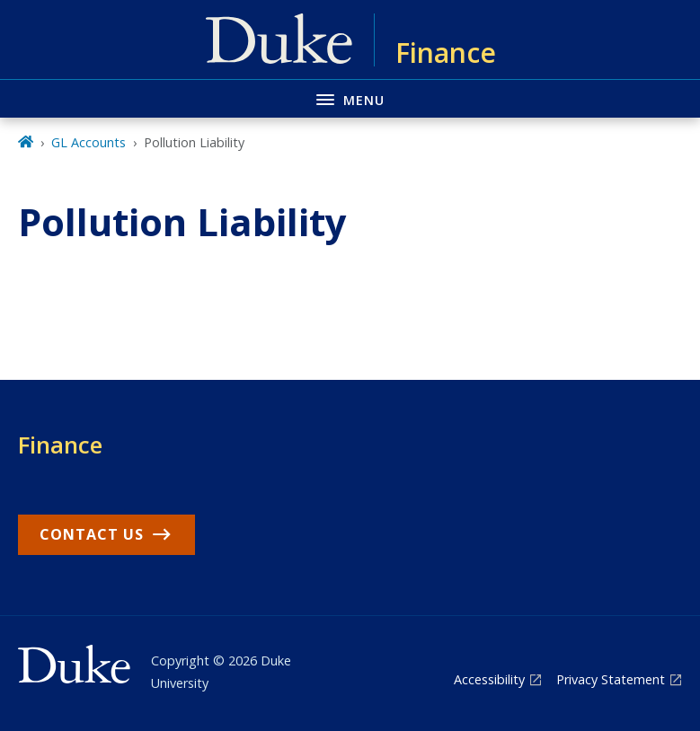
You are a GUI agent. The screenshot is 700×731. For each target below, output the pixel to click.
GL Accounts (89, 142)
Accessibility (489, 679)
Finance (60, 445)
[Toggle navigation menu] (350, 98)
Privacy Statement (611, 679)
